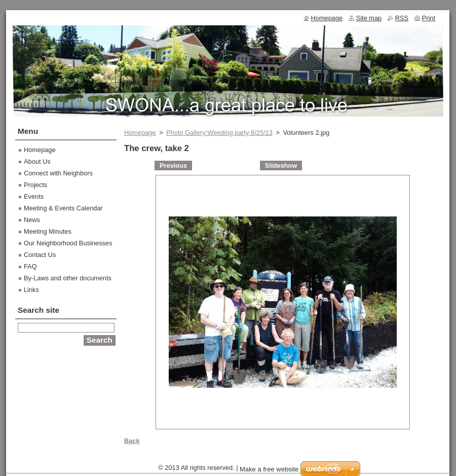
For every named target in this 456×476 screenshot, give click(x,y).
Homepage (140, 133)
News (32, 220)
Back (132, 441)
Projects (35, 185)
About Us (37, 161)
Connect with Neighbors (58, 173)
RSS (402, 18)
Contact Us (40, 255)
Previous (173, 166)
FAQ (30, 266)
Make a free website (269, 469)
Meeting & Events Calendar (63, 208)
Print (429, 18)
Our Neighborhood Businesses (68, 243)
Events (34, 196)
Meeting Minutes (48, 231)
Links (31, 290)
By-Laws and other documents (68, 278)
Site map (369, 18)
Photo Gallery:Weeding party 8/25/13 (219, 133)
